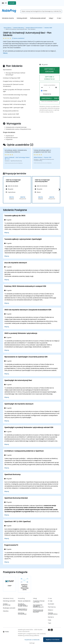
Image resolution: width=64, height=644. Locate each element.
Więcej (5, 53)
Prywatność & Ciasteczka (32, 640)
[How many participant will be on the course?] (50, 88)
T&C (50, 623)
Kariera (51, 617)
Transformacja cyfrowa (39, 601)
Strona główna (7, 28)
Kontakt (12, 3)
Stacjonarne (47, 94)
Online (45, 91)
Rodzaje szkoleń (9, 608)
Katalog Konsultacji (22, 614)
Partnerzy (52, 607)
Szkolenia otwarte (8, 18)
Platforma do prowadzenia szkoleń (38, 611)
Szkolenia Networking (18, 28)
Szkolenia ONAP (48, 28)
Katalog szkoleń (22, 18)
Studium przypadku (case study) (23, 605)
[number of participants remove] (42, 87)
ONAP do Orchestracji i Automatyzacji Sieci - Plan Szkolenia (20, 29)
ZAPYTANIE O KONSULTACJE (49, 78)
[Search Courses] (41, 11)
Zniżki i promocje (7, 604)
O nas (59, 18)
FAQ (50, 620)
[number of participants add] (57, 87)
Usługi (51, 18)
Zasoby (6, 611)
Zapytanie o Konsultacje (23, 610)
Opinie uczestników (53, 614)
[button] (59, 189)
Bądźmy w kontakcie (53, 640)
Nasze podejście (24, 601)
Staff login (32, 643)
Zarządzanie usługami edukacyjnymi (38, 606)
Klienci (51, 610)
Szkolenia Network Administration (34, 28)
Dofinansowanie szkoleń (38, 18)
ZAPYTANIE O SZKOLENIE (49, 70)
